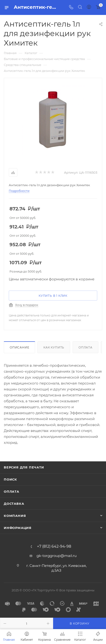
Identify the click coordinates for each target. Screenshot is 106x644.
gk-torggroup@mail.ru (57, 556)
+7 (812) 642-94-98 (54, 547)
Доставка (14, 504)
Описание (19, 347)
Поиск (10, 479)
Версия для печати (24, 467)
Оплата (85, 347)
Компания (15, 516)
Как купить (54, 347)
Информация (18, 528)
